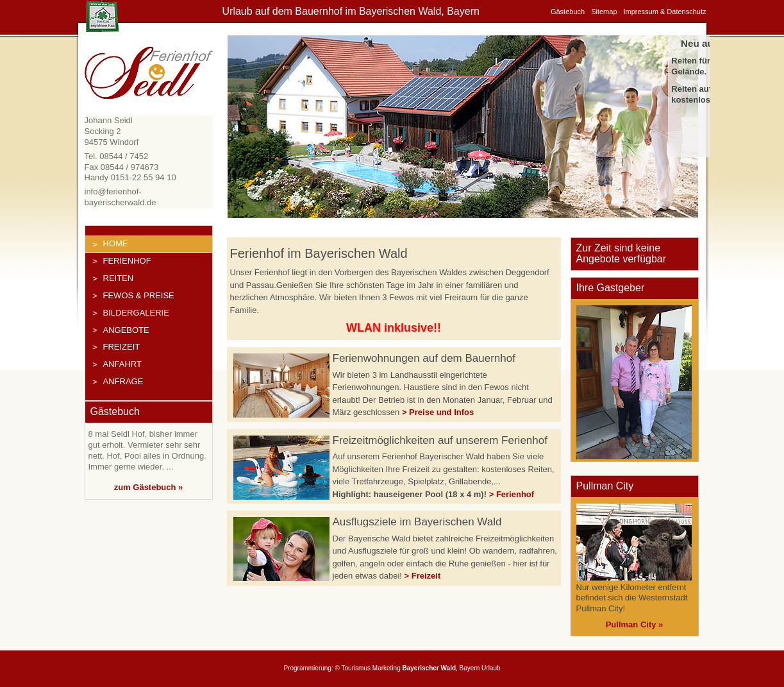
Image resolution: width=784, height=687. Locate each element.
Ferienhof (127, 261)
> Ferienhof (512, 494)
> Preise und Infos (438, 412)
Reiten (119, 278)
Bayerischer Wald (429, 668)
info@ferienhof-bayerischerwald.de (121, 197)
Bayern (470, 668)
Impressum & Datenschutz (665, 12)
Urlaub (491, 668)
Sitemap (604, 12)
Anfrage (123, 381)
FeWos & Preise (139, 295)
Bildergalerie (136, 313)
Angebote (126, 330)
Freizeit (122, 347)
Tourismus (356, 668)
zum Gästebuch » (149, 487)
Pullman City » (635, 624)
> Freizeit (423, 576)
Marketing (387, 668)
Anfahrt (122, 364)
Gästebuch (568, 12)
